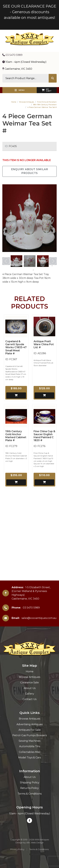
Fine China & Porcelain (47, 102)
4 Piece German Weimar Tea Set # (42, 107)
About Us (30, 688)
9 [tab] (52, 266)
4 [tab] (29, 266)
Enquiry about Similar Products (30, 171)
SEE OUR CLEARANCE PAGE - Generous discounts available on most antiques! (29, 12)
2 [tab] (19, 266)
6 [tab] (38, 266)
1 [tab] (14, 266)
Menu (20, 90)
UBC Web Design (35, 843)
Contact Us (29, 699)
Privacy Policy (17, 849)
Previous (6, 261)
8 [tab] (47, 266)
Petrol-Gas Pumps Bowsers (30, 735)
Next (53, 261)
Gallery (29, 694)
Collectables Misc (30, 752)
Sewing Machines (29, 741)
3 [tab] (24, 266)
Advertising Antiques (29, 724)
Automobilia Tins (30, 746)
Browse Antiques (27, 102)
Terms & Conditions (30, 794)
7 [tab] (43, 266)
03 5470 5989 (12, 55)
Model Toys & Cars (29, 758)
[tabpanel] (16, 261)
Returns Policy (29, 788)
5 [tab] (33, 266)
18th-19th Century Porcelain (45, 105)
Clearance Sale (29, 682)
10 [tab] (33, 270)
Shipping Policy (30, 783)
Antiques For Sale (30, 730)
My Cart (47, 90)
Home (14, 102)
